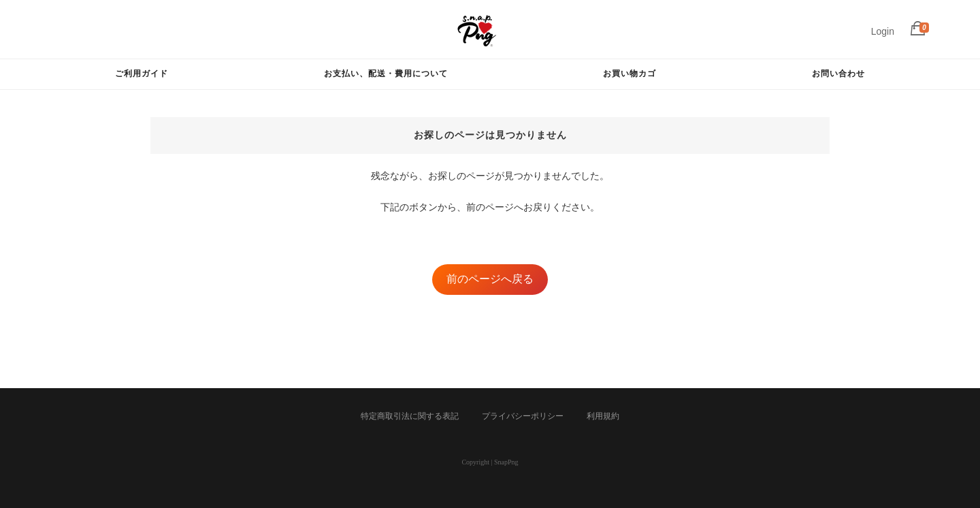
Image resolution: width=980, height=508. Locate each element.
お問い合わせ (838, 73)
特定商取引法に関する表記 (410, 416)
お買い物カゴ (630, 73)
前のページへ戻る (490, 279)
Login (883, 31)
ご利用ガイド (142, 73)
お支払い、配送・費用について (386, 73)
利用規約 (603, 416)
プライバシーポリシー (523, 416)
